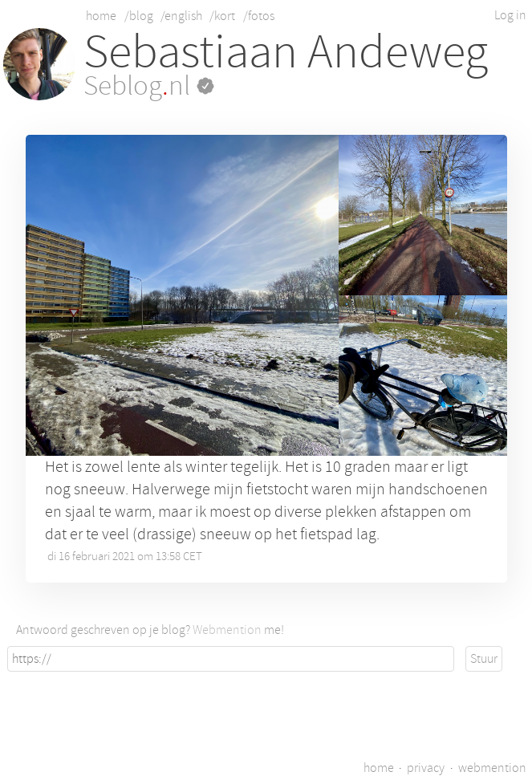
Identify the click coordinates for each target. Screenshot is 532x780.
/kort (222, 16)
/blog (139, 16)
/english (181, 16)
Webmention (227, 630)
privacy (426, 768)
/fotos (259, 16)
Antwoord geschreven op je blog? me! (150, 630)
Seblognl (149, 86)
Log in (510, 15)
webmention (492, 768)
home (101, 16)
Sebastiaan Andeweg (286, 52)
